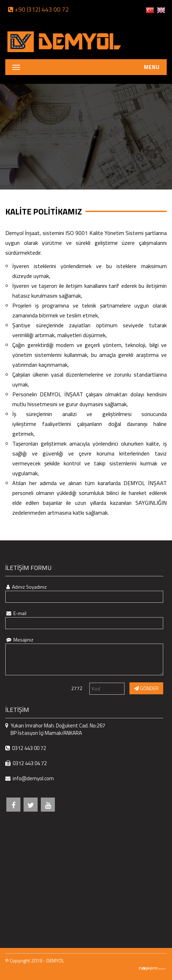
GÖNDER (146, 688)
